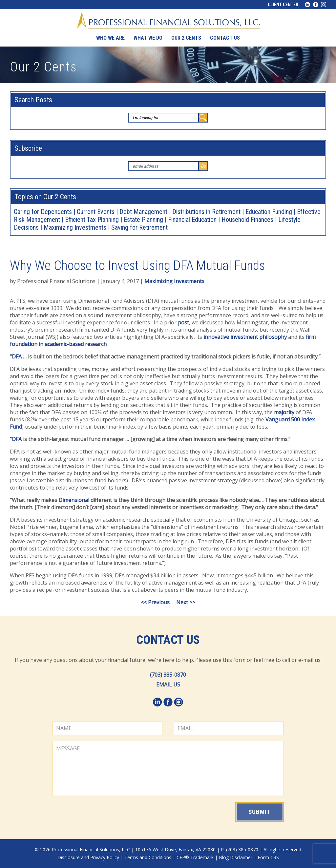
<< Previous (155, 602)
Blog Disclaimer (236, 857)
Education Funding (269, 212)
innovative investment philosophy (245, 337)
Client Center (283, 5)
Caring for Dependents (43, 212)
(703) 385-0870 (168, 675)
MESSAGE (168, 768)
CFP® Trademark (195, 857)
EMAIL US (168, 685)
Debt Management (143, 212)
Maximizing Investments (75, 227)
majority (284, 412)
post (183, 322)
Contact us (225, 38)
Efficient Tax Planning (92, 220)
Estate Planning (143, 220)
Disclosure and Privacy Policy (88, 857)
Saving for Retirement (139, 227)
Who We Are (110, 38)
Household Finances (247, 220)
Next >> (186, 602)
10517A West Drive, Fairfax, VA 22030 (175, 849)
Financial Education (192, 220)
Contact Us (168, 640)
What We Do (148, 38)
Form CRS (268, 857)
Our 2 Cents (186, 38)
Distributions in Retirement (206, 212)
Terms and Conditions (148, 857)
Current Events (96, 212)
